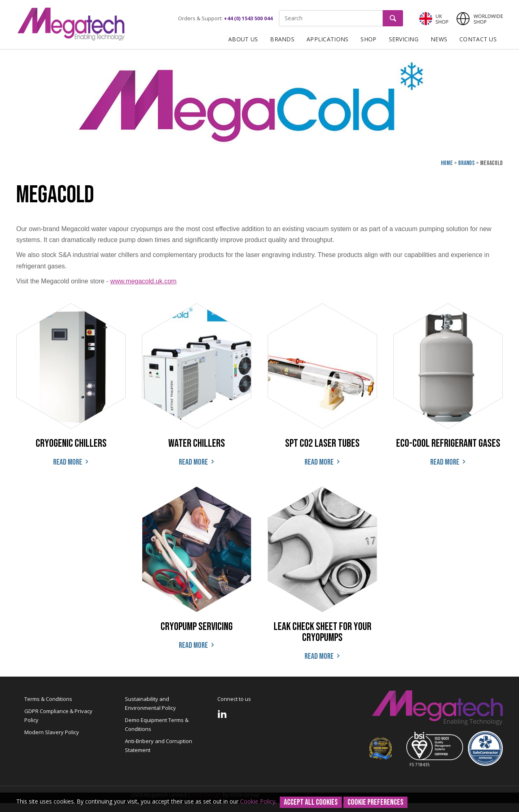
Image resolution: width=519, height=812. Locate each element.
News (439, 39)
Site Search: (279, 10)
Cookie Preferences (375, 802)
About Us (243, 39)
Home (447, 163)
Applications (327, 39)
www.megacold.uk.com (144, 281)
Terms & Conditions (48, 699)
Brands (282, 39)
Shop (368, 39)
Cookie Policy (258, 801)
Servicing (404, 39)
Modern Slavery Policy (52, 732)
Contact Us (478, 39)
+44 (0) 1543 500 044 (248, 18)
